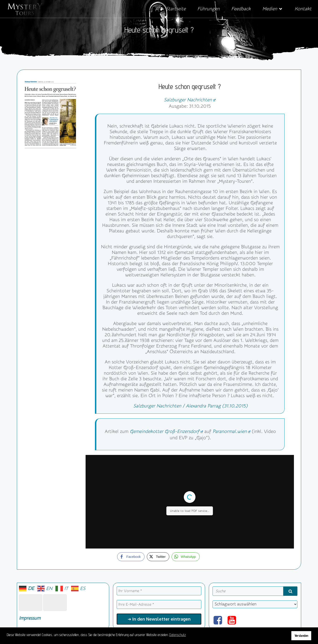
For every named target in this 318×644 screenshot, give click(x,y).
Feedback (241, 9)
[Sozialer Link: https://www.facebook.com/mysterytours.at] (220, 620)
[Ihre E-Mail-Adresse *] (159, 604)
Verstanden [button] (301, 635)
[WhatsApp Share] (186, 557)
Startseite (176, 9)
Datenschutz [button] (178, 635)
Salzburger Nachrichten (190, 100)
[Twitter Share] (158, 557)
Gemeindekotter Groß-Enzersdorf (166, 431)
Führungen (208, 9)
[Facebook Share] (131, 557)
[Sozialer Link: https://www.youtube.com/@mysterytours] (234, 620)
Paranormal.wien (231, 431)
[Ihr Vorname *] (159, 591)
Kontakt (303, 9)
